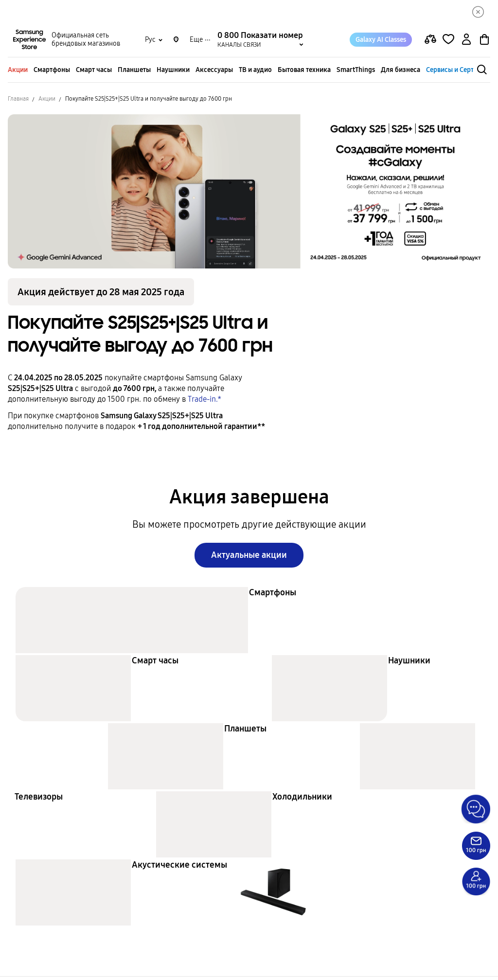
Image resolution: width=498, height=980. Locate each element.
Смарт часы (94, 72)
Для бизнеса (400, 72)
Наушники (173, 72)
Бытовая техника (304, 72)
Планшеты (134, 72)
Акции (18, 72)
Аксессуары (214, 72)
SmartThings (356, 72)
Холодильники (302, 800)
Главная (18, 101)
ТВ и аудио (255, 72)
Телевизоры (39, 800)
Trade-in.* (205, 401)
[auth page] (466, 42)
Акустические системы (179, 868)
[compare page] (430, 42)
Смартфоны (52, 72)
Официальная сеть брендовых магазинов (86, 42)
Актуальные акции (249, 558)
